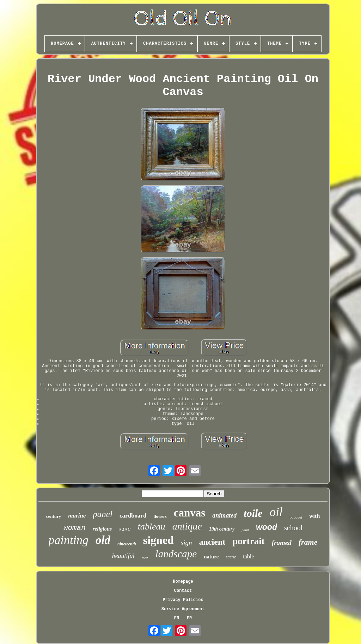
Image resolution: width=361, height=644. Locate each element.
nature (211, 557)
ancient (212, 542)
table (248, 556)
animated (224, 515)
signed (158, 540)
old (103, 540)
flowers (160, 516)
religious (102, 529)
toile (253, 513)
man (145, 558)
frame (308, 542)
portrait (248, 541)
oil (276, 512)
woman (75, 528)
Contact (183, 591)
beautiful (123, 556)
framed (282, 543)
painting (69, 540)
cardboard (133, 516)
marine (77, 516)
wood (267, 527)
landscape (176, 554)
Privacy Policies (183, 600)
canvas (190, 513)
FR (189, 618)
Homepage (183, 582)
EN (177, 618)
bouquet (296, 517)
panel (103, 514)
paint (245, 530)
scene (231, 557)
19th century (222, 529)
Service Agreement (183, 609)
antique (187, 526)
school (293, 528)
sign (186, 543)
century (54, 516)
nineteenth (127, 544)
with (314, 516)
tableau (152, 527)
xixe (125, 529)
